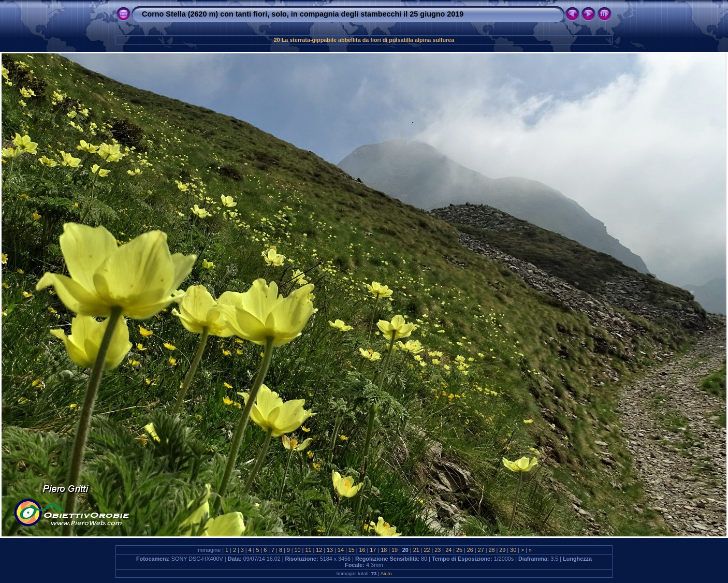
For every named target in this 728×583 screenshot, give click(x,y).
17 (373, 550)
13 (330, 550)
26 (470, 550)
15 (352, 550)
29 (502, 550)
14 (341, 550)
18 (384, 550)
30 (513, 550)
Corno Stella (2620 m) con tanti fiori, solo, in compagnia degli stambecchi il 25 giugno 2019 (303, 14)
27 (481, 550)
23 (438, 550)
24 (448, 550)
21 (416, 550)
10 (298, 550)
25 (459, 550)
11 (308, 550)
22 (427, 550)
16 (362, 550)
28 (491, 550)
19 (395, 550)
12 (319, 550)
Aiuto (386, 573)
